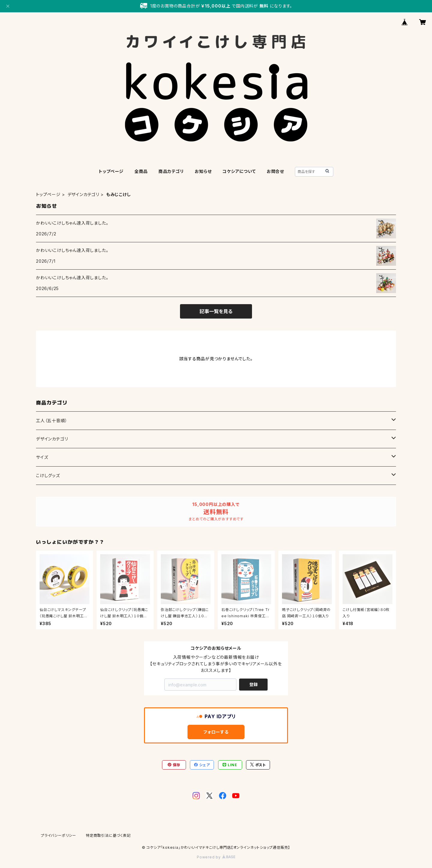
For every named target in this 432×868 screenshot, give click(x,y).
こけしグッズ (48, 475)
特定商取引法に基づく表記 (108, 835)
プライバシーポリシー (58, 835)
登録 (253, 684)
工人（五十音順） (52, 420)
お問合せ (275, 171)
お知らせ (203, 171)
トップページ (111, 171)
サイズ (42, 457)
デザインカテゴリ (83, 194)
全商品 (141, 171)
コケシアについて (239, 171)
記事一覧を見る (216, 311)
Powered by (216, 857)
